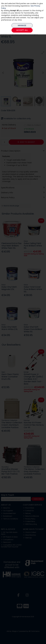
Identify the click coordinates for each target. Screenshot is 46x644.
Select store (30, 132)
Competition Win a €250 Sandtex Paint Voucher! (11, 546)
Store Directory (30, 535)
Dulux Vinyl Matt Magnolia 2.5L (9, 288)
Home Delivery (9, 125)
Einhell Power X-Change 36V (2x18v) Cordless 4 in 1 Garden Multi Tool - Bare (33, 379)
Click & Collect (34, 125)
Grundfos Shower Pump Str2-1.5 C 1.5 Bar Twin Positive (10, 471)
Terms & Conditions (10, 519)
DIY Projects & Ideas (10, 537)
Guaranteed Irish (9, 513)
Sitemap (28, 538)
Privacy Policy (29, 519)
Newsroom (6, 542)
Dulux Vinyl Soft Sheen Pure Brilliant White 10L (33, 329)
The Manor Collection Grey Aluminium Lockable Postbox (34, 471)
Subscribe (38, 499)
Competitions (7, 540)
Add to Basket (26, 142)
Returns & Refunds (31, 516)
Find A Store (29, 508)
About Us (6, 508)
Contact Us (29, 511)
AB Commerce (34, 631)
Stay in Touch (7, 495)
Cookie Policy (29, 521)
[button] (43, 53)
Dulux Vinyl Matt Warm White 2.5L (10, 328)
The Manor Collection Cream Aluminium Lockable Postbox (12, 425)
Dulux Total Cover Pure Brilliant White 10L (33, 289)
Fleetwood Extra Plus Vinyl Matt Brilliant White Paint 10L (11, 246)
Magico (15, 631)
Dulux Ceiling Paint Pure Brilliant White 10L (33, 246)
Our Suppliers (7, 511)
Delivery (27, 513)
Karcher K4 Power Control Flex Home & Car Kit (34, 425)
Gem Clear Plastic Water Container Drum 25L (10, 377)
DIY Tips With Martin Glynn (9, 533)
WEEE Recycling (30, 524)
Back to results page (11, 206)
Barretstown (7, 516)
